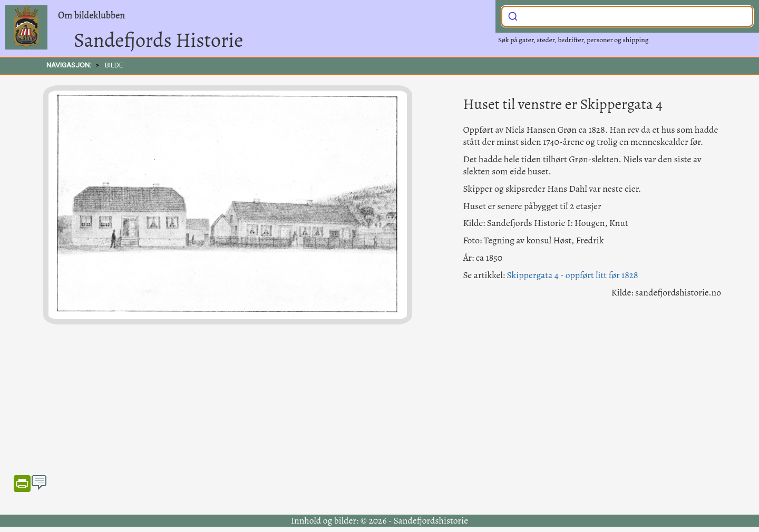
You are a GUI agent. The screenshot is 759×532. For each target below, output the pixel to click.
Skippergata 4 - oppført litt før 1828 (572, 275)
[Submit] (513, 15)
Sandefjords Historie (158, 40)
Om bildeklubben (91, 15)
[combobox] (627, 16)
